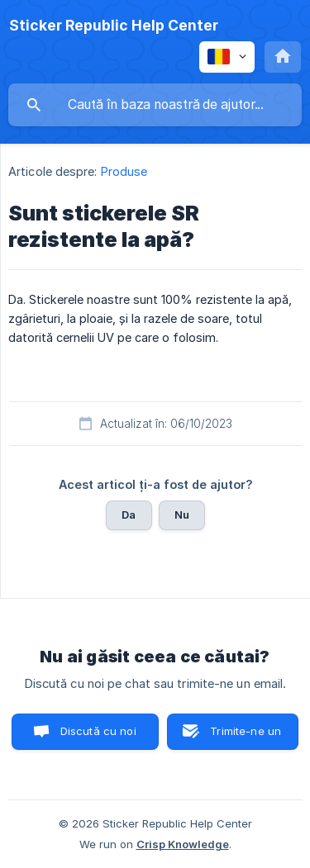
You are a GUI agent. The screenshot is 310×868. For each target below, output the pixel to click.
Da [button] (129, 515)
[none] (114, 26)
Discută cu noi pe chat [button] (98, 737)
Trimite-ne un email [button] (246, 737)
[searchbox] (155, 105)
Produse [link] (124, 171)
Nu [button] (182, 515)
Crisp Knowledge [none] (183, 844)
